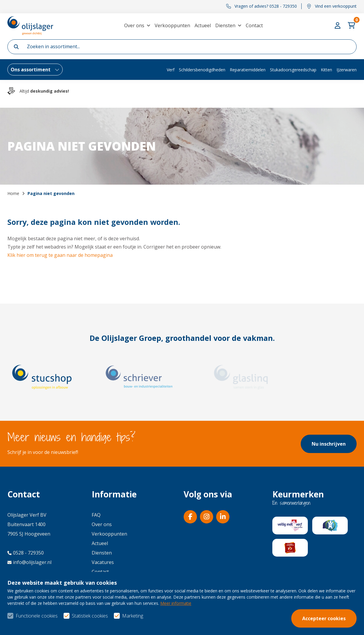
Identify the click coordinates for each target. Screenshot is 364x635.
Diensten (225, 25)
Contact (254, 25)
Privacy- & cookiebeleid (331, 621)
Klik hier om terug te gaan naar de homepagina (60, 255)
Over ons (134, 25)
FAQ (96, 515)
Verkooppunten (172, 25)
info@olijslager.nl (29, 562)
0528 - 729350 (26, 553)
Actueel (203, 25)
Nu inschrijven (329, 444)
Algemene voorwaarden (257, 621)
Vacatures (103, 562)
